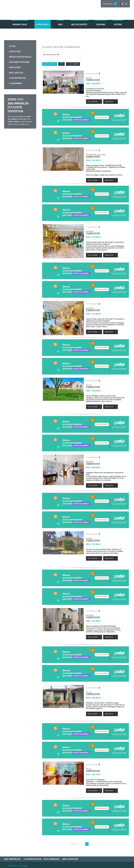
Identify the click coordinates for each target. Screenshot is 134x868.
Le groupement (17, 77)
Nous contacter (70, 859)
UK (126, 4)
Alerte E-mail (16, 50)
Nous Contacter (17, 68)
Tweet (126, 866)
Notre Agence (16, 63)
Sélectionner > (111, 102)
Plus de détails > (94, 102)
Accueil (13, 45)
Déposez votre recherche (21, 54)
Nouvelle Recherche (50, 64)
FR (122, 4)
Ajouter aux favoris (18, 866)
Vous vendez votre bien (20, 59)
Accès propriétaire (18, 72)
